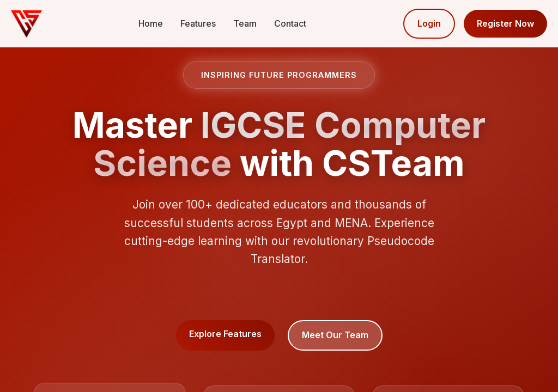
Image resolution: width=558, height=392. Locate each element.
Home (151, 23)
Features (198, 23)
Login (429, 23)
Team (245, 23)
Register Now (505, 23)
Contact (290, 23)
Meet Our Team (335, 335)
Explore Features (225, 334)
